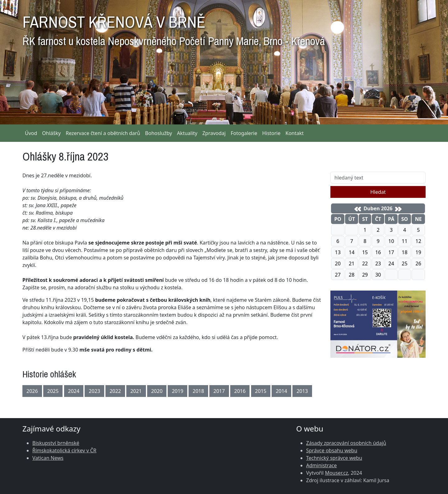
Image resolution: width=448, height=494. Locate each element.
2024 (74, 391)
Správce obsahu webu (332, 450)
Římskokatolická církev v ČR (64, 450)
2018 (198, 391)
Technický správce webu (334, 458)
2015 (261, 391)
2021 (136, 391)
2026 (32, 391)
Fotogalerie (244, 133)
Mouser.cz (336, 473)
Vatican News (48, 458)
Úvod (31, 133)
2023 (94, 391)
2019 (177, 391)
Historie (271, 133)
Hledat (378, 192)
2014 (281, 391)
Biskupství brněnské (56, 443)
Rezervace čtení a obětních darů (103, 133)
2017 (219, 391)
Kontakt (295, 133)
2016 (240, 391)
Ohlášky (51, 133)
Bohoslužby (159, 133)
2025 (53, 391)
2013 (302, 391)
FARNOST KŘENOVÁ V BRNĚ (174, 28)
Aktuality (187, 133)
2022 (115, 391)
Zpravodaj (214, 133)
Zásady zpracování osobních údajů (346, 443)
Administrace (322, 465)
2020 (157, 391)
